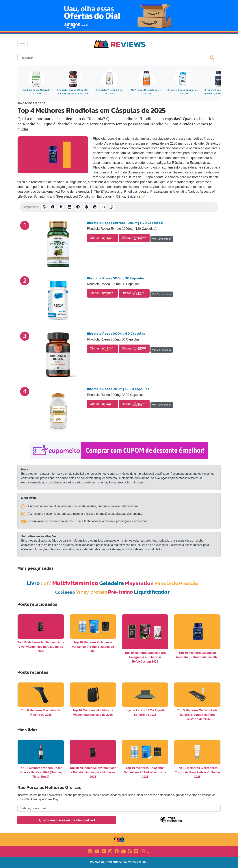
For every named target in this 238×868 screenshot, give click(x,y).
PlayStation (139, 583)
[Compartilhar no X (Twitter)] (61, 207)
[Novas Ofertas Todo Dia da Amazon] (119, 16)
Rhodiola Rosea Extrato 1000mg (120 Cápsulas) (125, 223)
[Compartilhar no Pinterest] (86, 207)
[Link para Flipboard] (136, 851)
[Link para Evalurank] (148, 851)
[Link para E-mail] (123, 851)
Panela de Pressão (176, 583)
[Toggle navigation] (23, 44)
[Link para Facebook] (117, 851)
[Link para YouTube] (97, 851)
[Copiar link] (112, 207)
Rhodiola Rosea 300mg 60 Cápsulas (116, 333)
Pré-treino (121, 592)
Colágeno (65, 592)
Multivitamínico (75, 583)
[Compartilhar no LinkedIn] (70, 207)
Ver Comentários (162, 239)
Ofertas (102, 238)
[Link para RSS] (130, 851)
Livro (33, 583)
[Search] (110, 58)
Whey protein (92, 592)
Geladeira (111, 583)
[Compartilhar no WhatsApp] (44, 207)
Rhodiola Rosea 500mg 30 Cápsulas (116, 278)
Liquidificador (152, 592)
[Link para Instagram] (110, 851)
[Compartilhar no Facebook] (53, 207)
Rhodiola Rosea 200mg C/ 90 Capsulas (118, 389)
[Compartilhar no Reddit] (95, 207)
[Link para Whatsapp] (143, 851)
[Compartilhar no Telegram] (78, 207)
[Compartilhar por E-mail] (103, 207)
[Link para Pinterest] (90, 851)
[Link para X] (104, 851)
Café (46, 583)
